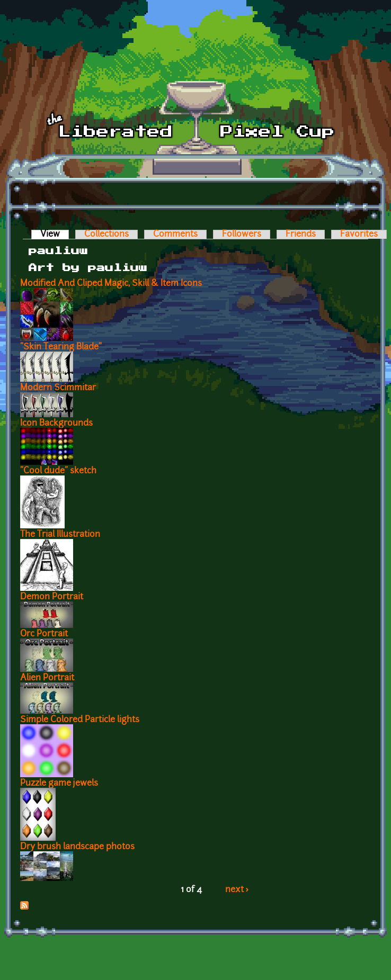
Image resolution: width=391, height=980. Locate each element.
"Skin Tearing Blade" (61, 347)
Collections (106, 235)
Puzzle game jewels (59, 784)
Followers (242, 235)
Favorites (359, 235)
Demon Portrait (52, 597)
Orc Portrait (44, 634)
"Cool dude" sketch (58, 471)
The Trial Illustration (60, 535)
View (55, 235)
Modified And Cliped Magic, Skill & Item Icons (111, 284)
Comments (175, 235)
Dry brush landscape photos (77, 847)
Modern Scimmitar (58, 388)
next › (237, 890)
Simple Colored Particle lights (80, 720)
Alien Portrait (47, 678)
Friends (301, 235)
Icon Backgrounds (56, 424)
